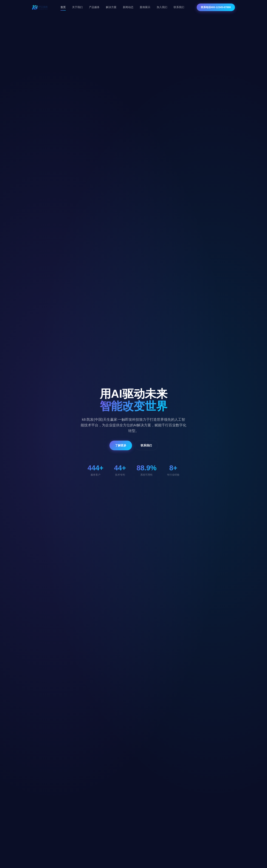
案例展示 (145, 7)
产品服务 (94, 7)
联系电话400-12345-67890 (216, 7)
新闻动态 (128, 7)
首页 (63, 7)
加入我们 (162, 7)
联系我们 (179, 7)
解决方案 (111, 7)
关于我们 (77, 7)
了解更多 (121, 445)
